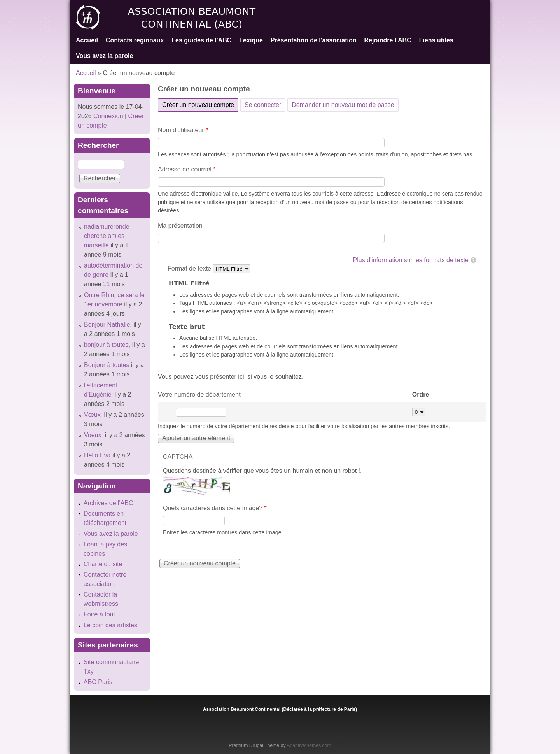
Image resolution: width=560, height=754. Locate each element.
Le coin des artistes (110, 625)
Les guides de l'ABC (201, 40)
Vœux (93, 415)
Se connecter (263, 105)
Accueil (87, 40)
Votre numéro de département (199, 394)
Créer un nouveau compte (200, 103)
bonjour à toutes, (107, 345)
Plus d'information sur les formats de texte (411, 260)
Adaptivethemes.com (309, 745)
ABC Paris (98, 682)
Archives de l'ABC (108, 503)
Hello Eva (97, 455)
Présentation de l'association (314, 40)
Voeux (94, 435)
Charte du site (103, 564)
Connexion (108, 116)
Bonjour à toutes (107, 365)
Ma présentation (180, 226)
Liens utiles (436, 40)
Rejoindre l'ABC (388, 40)
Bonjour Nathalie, (108, 325)
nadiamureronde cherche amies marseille (107, 236)
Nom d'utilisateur (183, 130)
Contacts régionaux (135, 40)
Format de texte (190, 269)
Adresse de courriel (187, 169)
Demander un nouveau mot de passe (343, 105)
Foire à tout (99, 614)
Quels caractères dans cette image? (215, 508)
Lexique (251, 40)
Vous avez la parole (104, 56)
